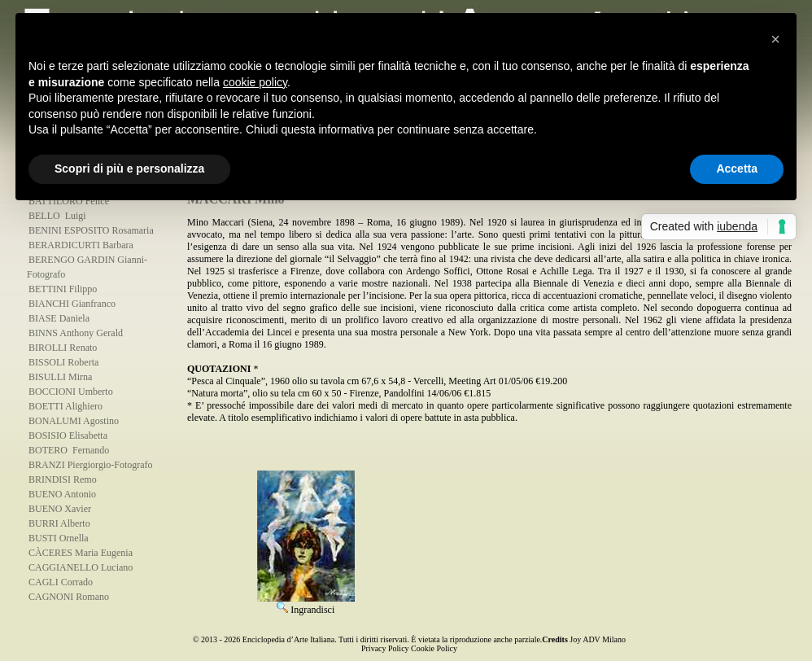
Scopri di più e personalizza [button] (129, 169)
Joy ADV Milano (598, 639)
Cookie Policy (434, 648)
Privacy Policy (385, 648)
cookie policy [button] (255, 82)
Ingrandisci (306, 604)
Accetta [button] (737, 169)
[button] (775, 39)
